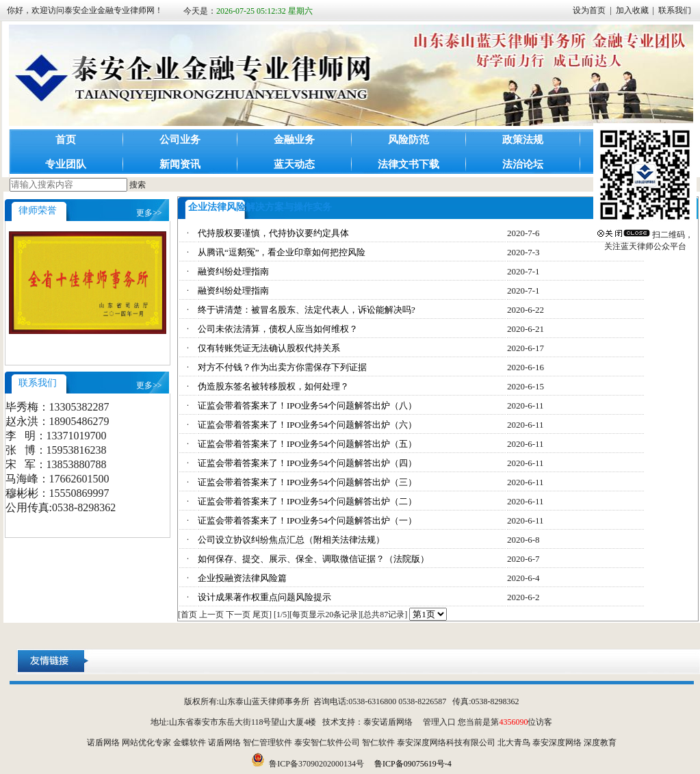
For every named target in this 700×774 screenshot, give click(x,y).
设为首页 (589, 10)
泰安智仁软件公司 (327, 743)
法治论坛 (523, 164)
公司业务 (180, 140)
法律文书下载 (409, 164)
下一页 (238, 615)
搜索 (138, 185)
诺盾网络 (103, 743)
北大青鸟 (514, 743)
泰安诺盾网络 (388, 722)
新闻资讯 (180, 164)
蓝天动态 (294, 164)
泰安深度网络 (557, 743)
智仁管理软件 (268, 743)
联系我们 (675, 10)
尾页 (261, 615)
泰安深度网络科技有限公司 (446, 743)
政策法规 (523, 140)
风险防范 (409, 140)
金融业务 (294, 140)
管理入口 (439, 722)
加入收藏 (632, 10)
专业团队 (66, 164)
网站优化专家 (146, 743)
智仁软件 (378, 743)
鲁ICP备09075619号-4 (413, 764)
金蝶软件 (190, 743)
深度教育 (600, 743)
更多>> (149, 213)
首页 (66, 140)
